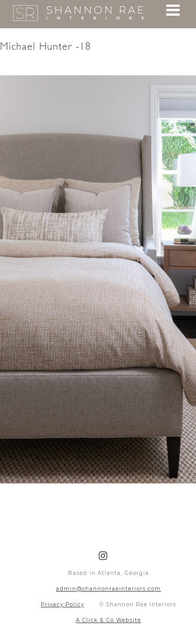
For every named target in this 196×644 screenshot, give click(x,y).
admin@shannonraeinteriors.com (108, 589)
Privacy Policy (62, 605)
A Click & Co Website (108, 620)
